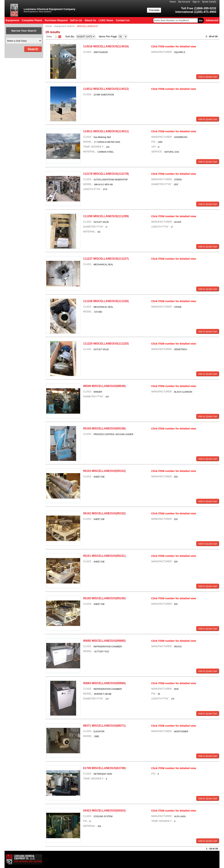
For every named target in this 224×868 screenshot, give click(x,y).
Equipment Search (64, 26)
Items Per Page (107, 36)
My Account (184, 2)
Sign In (196, 2)
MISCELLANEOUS (88, 26)
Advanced (212, 20)
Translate (154, 10)
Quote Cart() (209, 2)
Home (173, 2)
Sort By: (70, 36)
